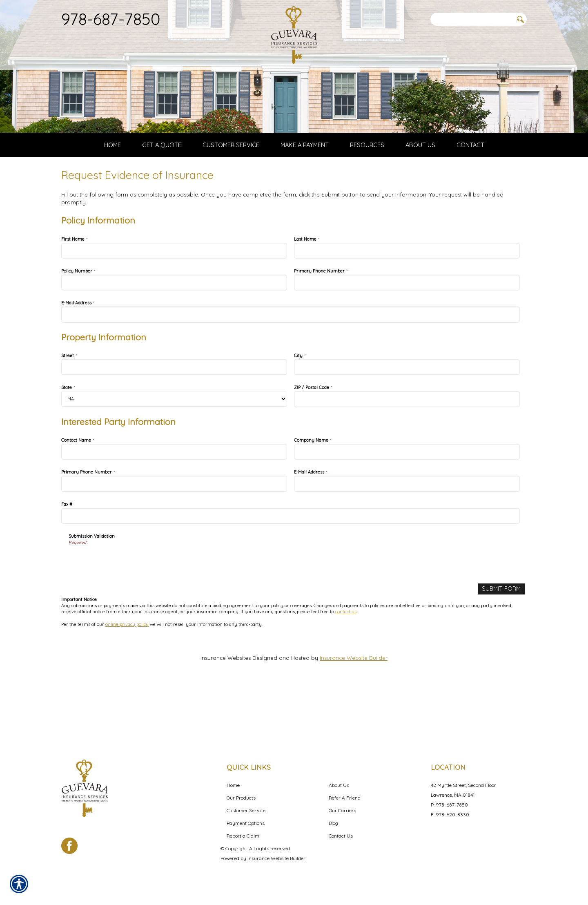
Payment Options (246, 823)
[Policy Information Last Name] (407, 306)
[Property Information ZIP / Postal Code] (407, 455)
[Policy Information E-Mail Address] (291, 370)
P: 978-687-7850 (449, 805)
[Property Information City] (407, 423)
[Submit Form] (502, 644)
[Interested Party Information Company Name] (407, 507)
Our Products (241, 798)
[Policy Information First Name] (174, 306)
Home (233, 785)
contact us (346, 667)
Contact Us (341, 836)
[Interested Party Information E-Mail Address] (407, 539)
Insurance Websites (226, 713)
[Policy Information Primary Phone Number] (407, 338)
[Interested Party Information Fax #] (291, 571)
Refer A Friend (345, 798)
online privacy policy (127, 679)
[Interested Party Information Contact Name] (174, 507)
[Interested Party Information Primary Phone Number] (174, 539)
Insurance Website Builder (354, 713)
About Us (339, 785)
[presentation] (131, 617)
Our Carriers (342, 810)
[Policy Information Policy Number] (174, 338)
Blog (333, 823)
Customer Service (246, 810)
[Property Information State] (174, 455)
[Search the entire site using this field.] (472, 19)
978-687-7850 (111, 19)
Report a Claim (243, 836)
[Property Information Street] (174, 423)
